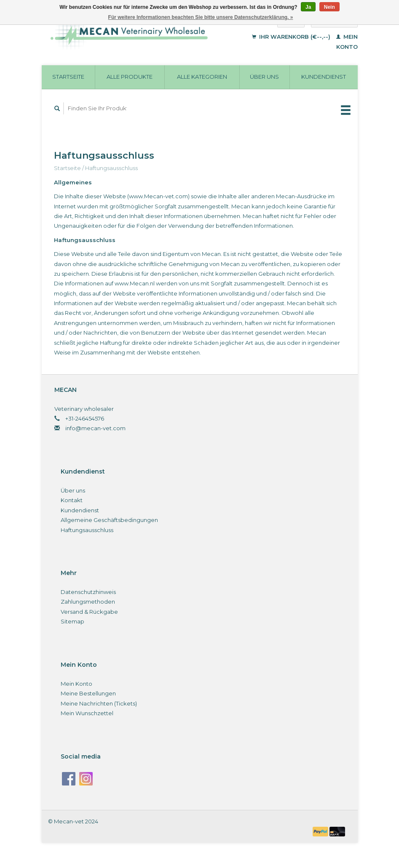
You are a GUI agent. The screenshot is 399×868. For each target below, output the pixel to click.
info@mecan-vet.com (95, 428)
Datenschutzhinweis (88, 592)
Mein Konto (76, 684)
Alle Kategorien (202, 77)
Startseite (68, 77)
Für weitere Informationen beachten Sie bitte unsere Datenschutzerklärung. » (201, 17)
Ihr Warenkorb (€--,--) (292, 37)
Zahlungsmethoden (88, 602)
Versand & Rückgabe (89, 612)
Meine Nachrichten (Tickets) (99, 703)
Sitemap (72, 621)
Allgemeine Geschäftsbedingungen (109, 520)
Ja (308, 7)
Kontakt (72, 500)
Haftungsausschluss (111, 168)
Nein (329, 7)
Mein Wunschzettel (87, 713)
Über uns (264, 77)
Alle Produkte (130, 77)
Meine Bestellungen (88, 693)
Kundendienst (324, 77)
